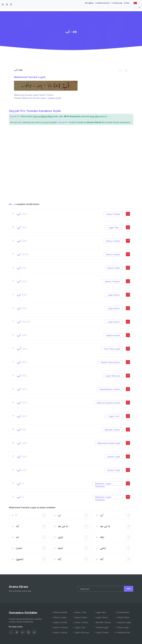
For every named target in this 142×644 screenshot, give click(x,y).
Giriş (127, 3)
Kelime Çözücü (102, 3)
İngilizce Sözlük (113, 335)
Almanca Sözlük (59, 612)
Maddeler (83, 10)
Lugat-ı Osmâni (101, 632)
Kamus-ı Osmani (113, 241)
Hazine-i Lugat (114, 457)
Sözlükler (68, 10)
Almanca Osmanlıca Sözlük (108, 403)
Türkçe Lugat (122, 627)
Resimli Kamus (122, 612)
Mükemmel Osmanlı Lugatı (30, 77)
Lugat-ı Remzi (114, 295)
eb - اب (12, 204)
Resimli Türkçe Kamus (110, 362)
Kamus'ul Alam (114, 268)
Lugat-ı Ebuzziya (113, 376)
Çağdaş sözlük (54, 98)
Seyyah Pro (15, 116)
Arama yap (117, 3)
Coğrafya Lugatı (123, 622)
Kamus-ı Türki (79, 612)
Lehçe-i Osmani (113, 214)
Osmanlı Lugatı (101, 627)
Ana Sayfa (54, 10)
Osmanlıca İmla (122, 632)
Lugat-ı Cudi (114, 416)
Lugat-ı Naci (114, 228)
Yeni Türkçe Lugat (112, 349)
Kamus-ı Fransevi (112, 281)
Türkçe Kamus (122, 617)
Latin (95, 10)
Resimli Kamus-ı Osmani (110, 389)
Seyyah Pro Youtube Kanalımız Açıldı (35, 111)
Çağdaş (89, 3)
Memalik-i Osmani (112, 430)
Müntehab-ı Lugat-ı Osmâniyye (103, 484)
